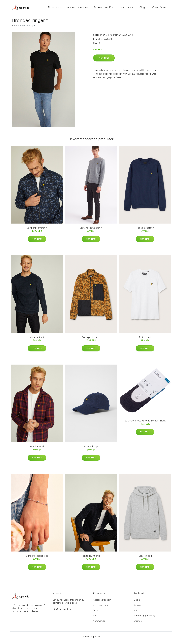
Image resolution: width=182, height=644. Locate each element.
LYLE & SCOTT (126, 37)
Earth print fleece (91, 340)
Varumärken (160, 8)
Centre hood (145, 558)
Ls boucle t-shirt (37, 340)
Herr (95, 618)
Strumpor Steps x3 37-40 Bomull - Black (145, 423)
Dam (95, 613)
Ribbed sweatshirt (145, 230)
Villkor (137, 613)
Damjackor (55, 8)
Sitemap (138, 623)
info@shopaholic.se (62, 612)
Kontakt (138, 608)
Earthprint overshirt (37, 230)
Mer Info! (104, 60)
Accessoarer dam (102, 602)
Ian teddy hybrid (91, 558)
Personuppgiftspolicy (144, 618)
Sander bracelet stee (37, 558)
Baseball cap (91, 449)
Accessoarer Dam (104, 8)
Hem (14, 28)
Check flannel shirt (37, 449)
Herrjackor (127, 8)
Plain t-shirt (145, 340)
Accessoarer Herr (78, 8)
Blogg (143, 8)
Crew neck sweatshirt (91, 230)
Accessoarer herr (102, 608)
